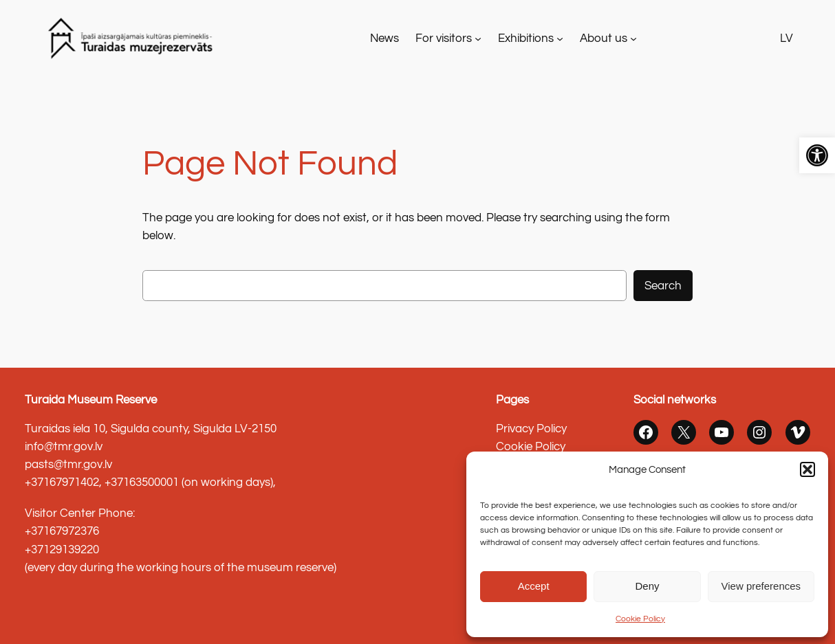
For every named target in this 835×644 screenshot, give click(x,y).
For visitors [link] (444, 38)
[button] (807, 469)
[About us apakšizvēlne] (633, 38)
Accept (534, 586)
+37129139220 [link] (62, 550)
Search (663, 286)
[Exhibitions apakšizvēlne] (560, 38)
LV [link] (787, 38)
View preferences (761, 586)
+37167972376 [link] (62, 531)
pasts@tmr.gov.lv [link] (68, 465)
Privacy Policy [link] (531, 429)
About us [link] (604, 38)
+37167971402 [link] (62, 482)
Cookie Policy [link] (640, 619)
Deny (647, 586)
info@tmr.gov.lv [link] (64, 447)
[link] (817, 155)
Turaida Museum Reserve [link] (91, 400)
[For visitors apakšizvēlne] (478, 38)
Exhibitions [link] (526, 38)
